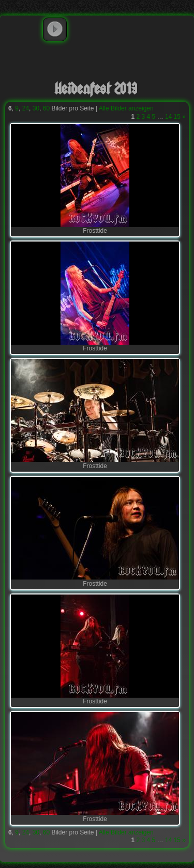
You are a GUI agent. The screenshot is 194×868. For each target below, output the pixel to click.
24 (26, 108)
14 (168, 117)
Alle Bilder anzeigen (126, 108)
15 (177, 117)
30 (36, 108)
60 (46, 108)
